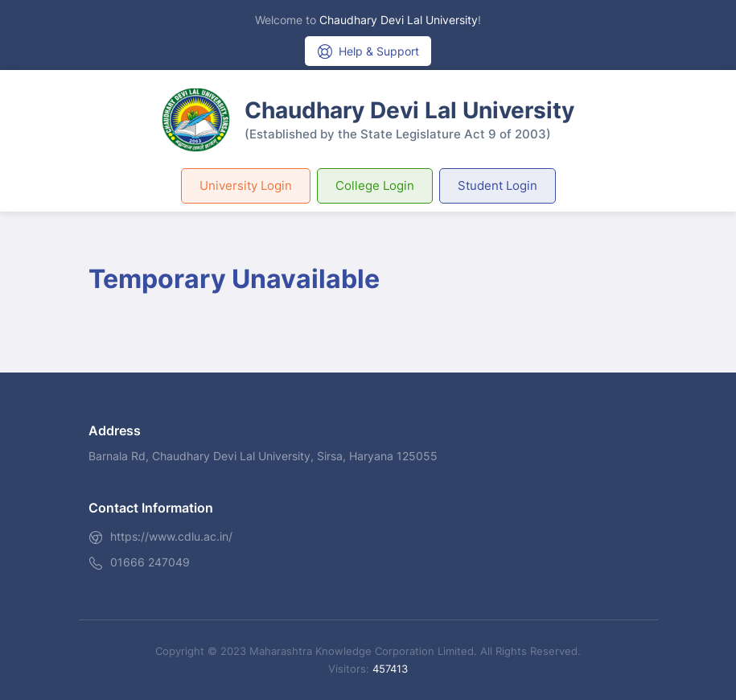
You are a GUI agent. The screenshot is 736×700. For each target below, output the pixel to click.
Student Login (498, 185)
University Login (246, 185)
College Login (375, 185)
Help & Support (368, 51)
